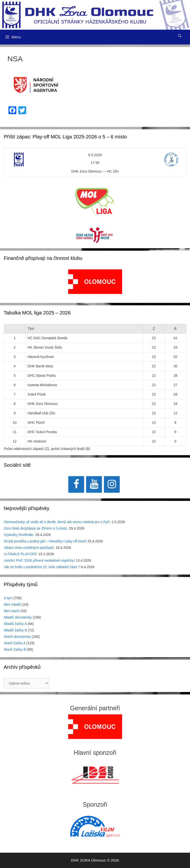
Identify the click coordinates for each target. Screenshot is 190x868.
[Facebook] (76, 484)
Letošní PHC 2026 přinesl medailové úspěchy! (39, 560)
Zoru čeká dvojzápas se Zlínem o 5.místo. (36, 528)
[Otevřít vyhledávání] (180, 36)
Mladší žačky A (15, 624)
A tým (8, 598)
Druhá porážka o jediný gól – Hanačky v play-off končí (45, 541)
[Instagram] (112, 484)
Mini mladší (12, 604)
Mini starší (12, 611)
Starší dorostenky (17, 637)
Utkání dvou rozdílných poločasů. (29, 548)
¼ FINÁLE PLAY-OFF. (21, 554)
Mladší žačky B (15, 630)
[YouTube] (94, 484)
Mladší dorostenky (18, 617)
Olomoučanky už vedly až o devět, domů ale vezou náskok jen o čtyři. (57, 522)
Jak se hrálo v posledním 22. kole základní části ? (42, 567)
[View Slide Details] (95, 282)
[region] (95, 284)
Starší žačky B (15, 649)
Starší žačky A (15, 643)
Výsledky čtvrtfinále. (19, 535)
